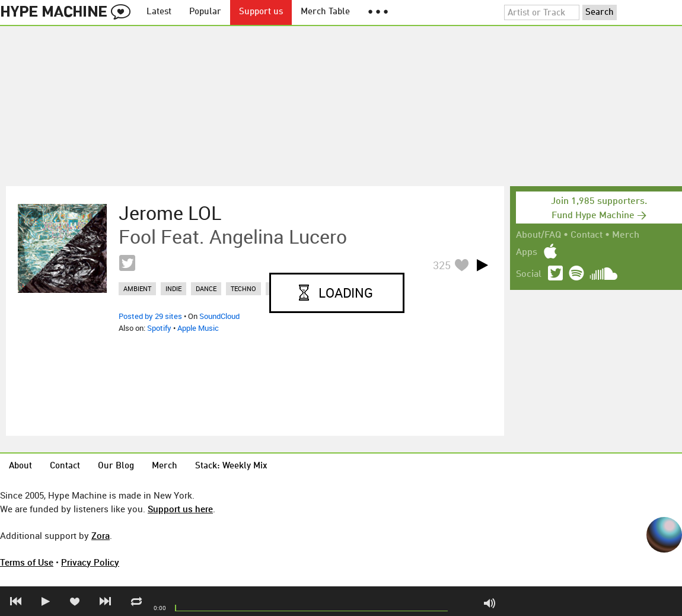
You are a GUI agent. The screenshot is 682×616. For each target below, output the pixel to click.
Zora (101, 535)
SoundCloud (219, 316)
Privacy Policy (90, 562)
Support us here (180, 509)
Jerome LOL (170, 213)
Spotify (159, 328)
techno (243, 288)
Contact (587, 235)
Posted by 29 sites (150, 316)
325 (442, 265)
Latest (159, 12)
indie (173, 288)
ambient (137, 288)
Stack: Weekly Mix (231, 466)
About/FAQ (538, 235)
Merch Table (325, 12)
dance (206, 288)
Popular (205, 12)
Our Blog (116, 466)
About (20, 466)
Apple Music (198, 328)
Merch (626, 235)
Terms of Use (27, 562)
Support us (261, 12)
